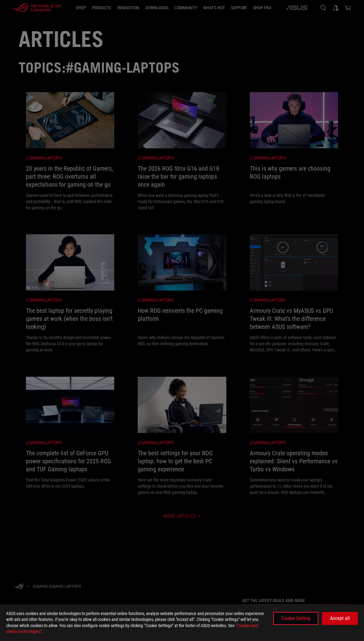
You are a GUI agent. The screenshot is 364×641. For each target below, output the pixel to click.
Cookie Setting (296, 618)
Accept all (340, 618)
